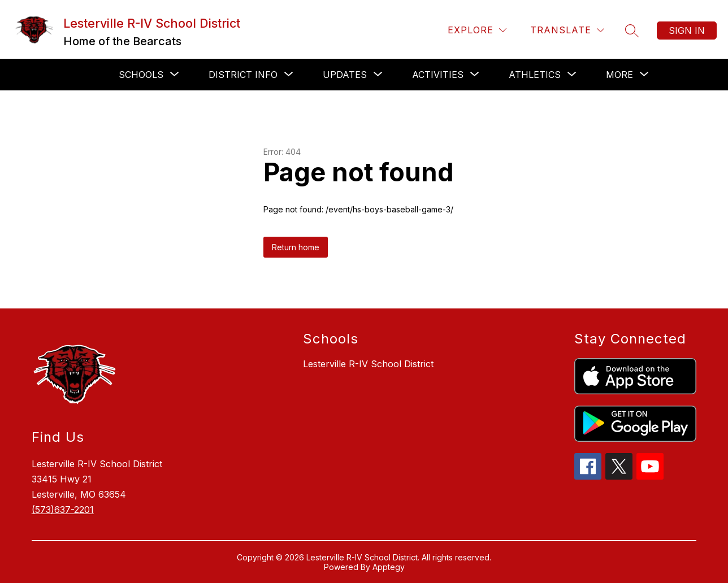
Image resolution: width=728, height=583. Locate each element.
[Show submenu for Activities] (438, 75)
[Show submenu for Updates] (345, 75)
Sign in (687, 31)
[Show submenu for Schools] (141, 75)
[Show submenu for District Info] (243, 75)
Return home (296, 247)
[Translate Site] (567, 30)
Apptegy (389, 567)
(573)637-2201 (63, 510)
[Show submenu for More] (619, 75)
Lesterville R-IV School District (368, 364)
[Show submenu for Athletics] (535, 75)
